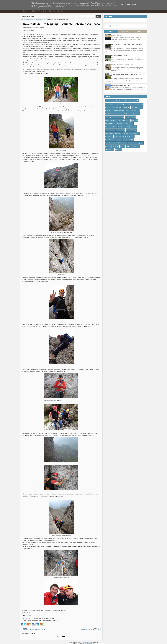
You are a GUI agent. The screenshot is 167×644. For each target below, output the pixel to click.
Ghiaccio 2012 (118, 117)
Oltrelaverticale (85, 642)
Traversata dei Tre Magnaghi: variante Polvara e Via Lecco (61, 24)
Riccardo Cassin (127, 136)
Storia (107, 146)
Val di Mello (109, 149)
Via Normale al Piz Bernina (119, 55)
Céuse (107, 107)
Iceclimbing (119, 123)
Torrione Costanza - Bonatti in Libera (122, 65)
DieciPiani (108, 114)
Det (127, 111)
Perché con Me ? (35, 11)
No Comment (41, 27)
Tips (121, 146)
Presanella (125, 133)
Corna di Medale (136, 107)
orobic (117, 133)
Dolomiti (117, 114)
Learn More (125, 5)
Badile (129, 104)
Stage (139, 143)
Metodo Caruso (123, 127)
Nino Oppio (119, 130)
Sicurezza (131, 143)
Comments (125, 32)
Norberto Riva (130, 130)
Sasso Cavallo (127, 140)
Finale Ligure (133, 114)
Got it (134, 5)
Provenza (108, 136)
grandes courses (123, 120)
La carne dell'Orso (117, 35)
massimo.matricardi (27, 27)
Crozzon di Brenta (118, 111)
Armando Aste (109, 104)
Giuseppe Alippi (130, 117)
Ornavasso (108, 133)
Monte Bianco (109, 130)
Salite (118, 140)
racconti (117, 136)
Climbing (125, 107)
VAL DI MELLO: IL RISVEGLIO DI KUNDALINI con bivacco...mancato (126, 75)
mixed (132, 127)
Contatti (60, 11)
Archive (140, 32)
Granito (133, 120)
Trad (128, 146)
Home (25, 11)
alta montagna (133, 101)
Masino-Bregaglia (110, 127)
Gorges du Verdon (110, 120)
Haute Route (109, 123)
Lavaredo (128, 123)
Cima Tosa (116, 107)
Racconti (52, 11)
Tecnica (114, 146)
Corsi (45, 11)
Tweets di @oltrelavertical (112, 26)
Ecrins (124, 114)
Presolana (134, 133)
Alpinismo (122, 101)
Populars (111, 32)
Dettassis (134, 111)
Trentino (135, 146)
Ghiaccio (108, 117)
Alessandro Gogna (110, 101)
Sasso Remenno (110, 143)
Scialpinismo (121, 143)
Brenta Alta (138, 104)
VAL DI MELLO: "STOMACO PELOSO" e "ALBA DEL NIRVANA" (127, 45)
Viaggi (117, 149)
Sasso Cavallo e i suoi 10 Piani (121, 85)
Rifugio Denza (109, 140)
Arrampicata (120, 104)
